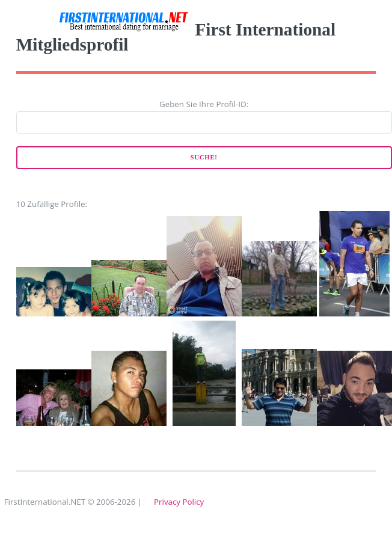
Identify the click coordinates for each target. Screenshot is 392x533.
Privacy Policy (179, 502)
